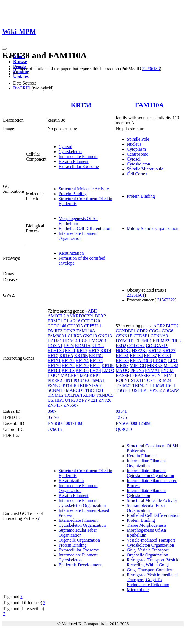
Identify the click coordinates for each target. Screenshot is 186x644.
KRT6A (66, 356)
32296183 (151, 69)
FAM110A (150, 105)
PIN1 (68, 380)
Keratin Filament (74, 161)
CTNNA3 (159, 336)
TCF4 (150, 380)
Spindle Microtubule (145, 169)
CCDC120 (91, 321)
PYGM (167, 370)
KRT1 (70, 351)
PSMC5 (55, 385)
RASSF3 (143, 375)
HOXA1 (55, 346)
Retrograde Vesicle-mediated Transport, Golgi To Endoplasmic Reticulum (152, 580)
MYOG (123, 370)
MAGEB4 (70, 375)
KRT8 (95, 366)
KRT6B (81, 356)
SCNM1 (55, 390)
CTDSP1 (141, 336)
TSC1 (170, 385)
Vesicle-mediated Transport (151, 540)
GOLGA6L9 (157, 346)
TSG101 (123, 390)
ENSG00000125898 (134, 423)
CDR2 (142, 331)
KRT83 (68, 370)
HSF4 (69, 346)
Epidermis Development (80, 565)
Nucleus (134, 144)
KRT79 (82, 366)
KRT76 (54, 366)
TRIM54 (140, 385)
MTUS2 (171, 366)
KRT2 (82, 351)
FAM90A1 (57, 336)
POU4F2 (81, 380)
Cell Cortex (137, 174)
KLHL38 (56, 351)
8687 (52, 411)
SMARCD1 (74, 390)
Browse (20, 62)
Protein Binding (73, 194)
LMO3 (108, 370)
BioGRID (22, 88)
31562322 (166, 300)
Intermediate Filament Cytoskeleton (78, 557)
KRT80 (108, 366)
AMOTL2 (57, 316)
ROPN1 (123, 380)
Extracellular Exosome (79, 166)
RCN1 (157, 375)
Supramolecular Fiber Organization (78, 533)
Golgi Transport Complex (149, 570)
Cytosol (65, 147)
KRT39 (122, 361)
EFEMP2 (161, 341)
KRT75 (96, 361)
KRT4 (106, 351)
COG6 (168, 331)
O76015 (55, 429)
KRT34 (136, 356)
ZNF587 (71, 405)
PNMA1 (152, 370)
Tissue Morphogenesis (147, 525)
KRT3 (94, 351)
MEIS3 (122, 366)
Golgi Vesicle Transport (148, 550)
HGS (83, 341)
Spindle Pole (138, 139)
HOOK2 (123, 351)
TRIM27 (124, 385)
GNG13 (105, 336)
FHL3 (176, 341)
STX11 (137, 380)
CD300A (75, 326)
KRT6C (96, 356)
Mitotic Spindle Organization (153, 228)
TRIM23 (163, 380)
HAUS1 (55, 341)
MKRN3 (155, 366)
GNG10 (90, 336)
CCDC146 (57, 326)
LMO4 (54, 375)
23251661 (136, 295)
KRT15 (155, 351)
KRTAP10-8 (141, 361)
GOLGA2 (136, 346)
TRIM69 (156, 385)
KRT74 (82, 361)
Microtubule (138, 590)
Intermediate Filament (78, 157)
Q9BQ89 (124, 429)
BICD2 (172, 326)
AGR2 (159, 326)
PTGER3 (71, 385)
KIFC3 (97, 346)
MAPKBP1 (90, 375)
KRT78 (68, 366)
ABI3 (93, 311)
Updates (21, 76)
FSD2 (121, 346)
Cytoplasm (136, 149)
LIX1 (173, 361)
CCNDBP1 (126, 331)
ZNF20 (105, 400)
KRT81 (54, 370)
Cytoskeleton (70, 152)
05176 (53, 417)
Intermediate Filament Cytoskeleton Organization (82, 503)
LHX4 (95, 370)
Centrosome (137, 154)
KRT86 (82, 370)
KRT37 (150, 356)
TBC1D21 (95, 390)
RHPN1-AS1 (91, 385)
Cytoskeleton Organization (82, 525)
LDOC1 (160, 361)
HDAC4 (70, 341)
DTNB (69, 331)
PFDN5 (137, 370)
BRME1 (55, 321)
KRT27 (169, 351)
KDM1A (83, 346)
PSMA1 (97, 380)
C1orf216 (72, 321)
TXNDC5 (104, 395)
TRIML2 (56, 395)
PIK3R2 (55, 380)
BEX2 (100, 316)
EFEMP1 (144, 341)
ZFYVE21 (88, 400)
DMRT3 (55, 331)
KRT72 (68, 361)
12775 (121, 417)
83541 (121, 411)
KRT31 (122, 356)
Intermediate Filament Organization (78, 236)
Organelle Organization (79, 540)
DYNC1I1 (125, 341)
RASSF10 (125, 375)
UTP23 (71, 400)
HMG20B (97, 341)
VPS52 (155, 390)
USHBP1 (56, 400)
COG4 (155, 331)
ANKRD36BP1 (80, 316)
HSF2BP (139, 351)
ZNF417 (55, 405)
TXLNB (87, 395)
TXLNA (72, 395)
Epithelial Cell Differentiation (85, 228)
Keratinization (71, 253)
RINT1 (170, 375)
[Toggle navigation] (4, 49)
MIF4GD (138, 366)
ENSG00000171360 (65, 423)
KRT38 (81, 105)
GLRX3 (75, 336)
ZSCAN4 (171, 390)
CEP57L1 (93, 326)
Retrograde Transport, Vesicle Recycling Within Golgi (153, 562)
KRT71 (54, 361)
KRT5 (53, 356)
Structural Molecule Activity (84, 189)
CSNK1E (124, 336)
